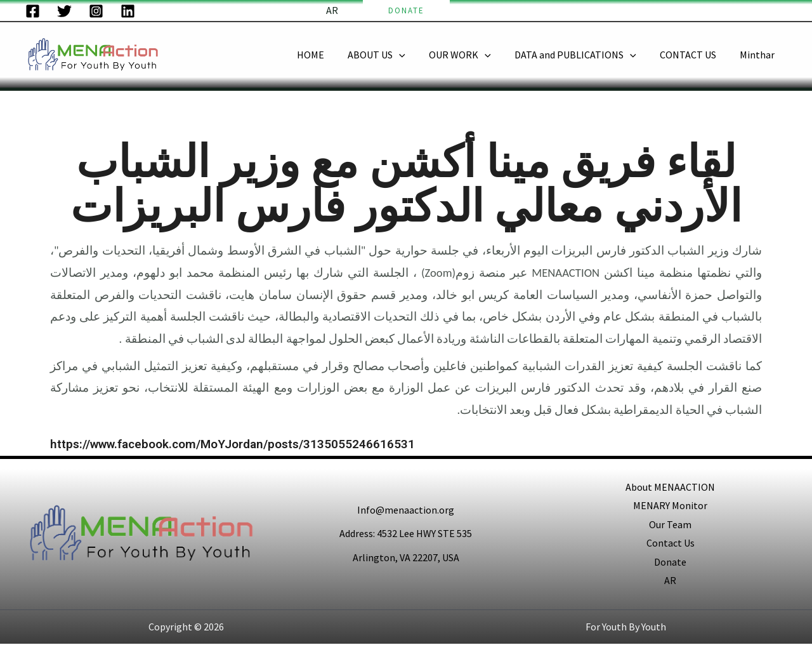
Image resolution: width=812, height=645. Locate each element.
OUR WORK (472, 55)
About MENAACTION (670, 487)
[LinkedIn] (128, 11)
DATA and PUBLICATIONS (584, 55)
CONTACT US (693, 55)
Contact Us (671, 543)
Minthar (759, 55)
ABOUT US (392, 55)
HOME (329, 55)
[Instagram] (96, 11)
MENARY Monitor (670, 505)
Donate (670, 562)
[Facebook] (33, 11)
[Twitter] (64, 11)
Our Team (670, 524)
